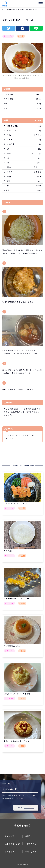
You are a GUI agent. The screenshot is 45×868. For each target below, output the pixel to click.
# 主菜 (21, 36)
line (36, 28)
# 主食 (22, 556)
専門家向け (10, 852)
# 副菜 (22, 651)
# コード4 (8, 36)
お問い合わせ (31, 852)
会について (10, 836)
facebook (22, 28)
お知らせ (29, 836)
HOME (4, 9)
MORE (20, 808)
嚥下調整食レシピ (14, 9)
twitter (9, 28)
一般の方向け (31, 844)
